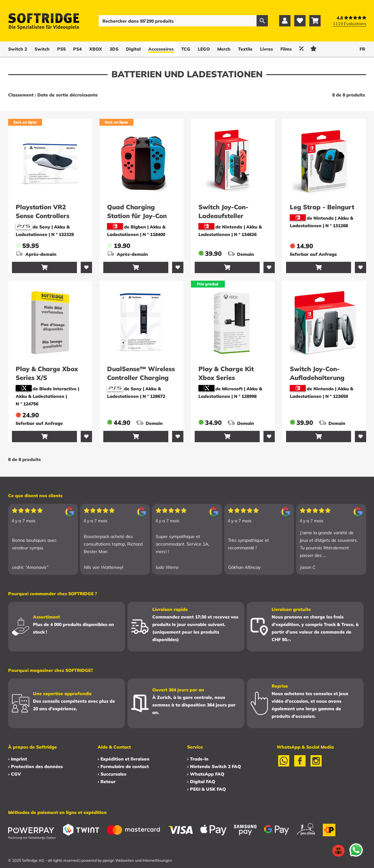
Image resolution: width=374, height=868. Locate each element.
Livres (266, 49)
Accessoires (161, 49)
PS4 (77, 49)
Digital (133, 49)
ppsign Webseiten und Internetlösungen (137, 860)
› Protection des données (35, 766)
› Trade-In (198, 759)
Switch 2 (18, 49)
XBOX (96, 49)
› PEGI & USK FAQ (206, 789)
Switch (42, 49)
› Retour (107, 782)
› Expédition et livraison (124, 759)
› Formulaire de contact (123, 766)
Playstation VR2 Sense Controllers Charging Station (43, 216)
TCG (186, 49)
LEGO (204, 49)
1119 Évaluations (350, 24)
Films (286, 49)
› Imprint (18, 759)
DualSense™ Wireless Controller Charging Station (141, 378)
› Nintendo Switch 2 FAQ (214, 766)
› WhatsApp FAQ (206, 774)
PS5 (61, 49)
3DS (114, 49)
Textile (245, 49)
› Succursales (112, 774)
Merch (224, 49)
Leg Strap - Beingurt (322, 207)
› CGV (14, 774)
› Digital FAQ (201, 782)
